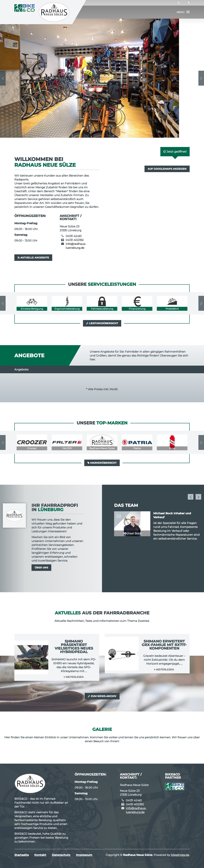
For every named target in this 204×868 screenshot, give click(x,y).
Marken (62, 191)
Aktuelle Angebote (33, 258)
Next (201, 78)
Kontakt (40, 855)
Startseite (22, 855)
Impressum (84, 855)
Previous (3, 78)
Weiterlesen (74, 677)
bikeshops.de (180, 855)
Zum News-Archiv (102, 696)
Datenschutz (61, 855)
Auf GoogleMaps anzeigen (167, 169)
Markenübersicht (102, 463)
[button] (183, 12)
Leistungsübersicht (102, 323)
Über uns (41, 568)
